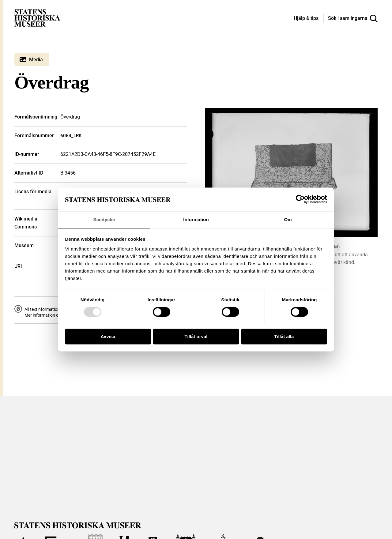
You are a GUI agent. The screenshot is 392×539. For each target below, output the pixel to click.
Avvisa (108, 337)
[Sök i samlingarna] (353, 19)
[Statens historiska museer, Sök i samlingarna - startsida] (37, 18)
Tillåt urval (196, 337)
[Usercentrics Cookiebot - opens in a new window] (300, 199)
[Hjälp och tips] (306, 19)
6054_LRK (71, 136)
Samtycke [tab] (104, 219)
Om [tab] (288, 219)
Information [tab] (196, 219)
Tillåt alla (284, 337)
